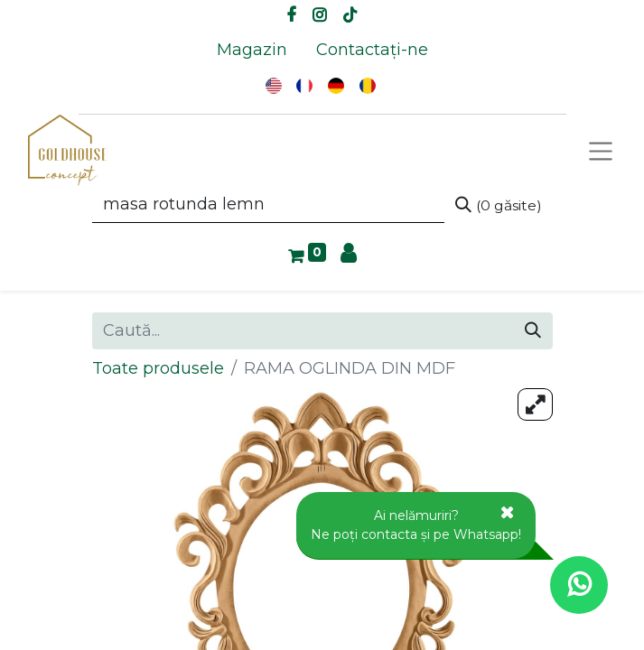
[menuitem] (252, 50)
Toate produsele (158, 368)
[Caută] (499, 205)
